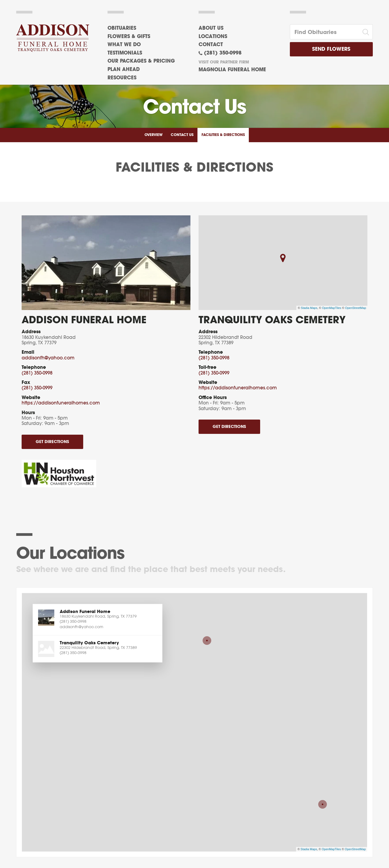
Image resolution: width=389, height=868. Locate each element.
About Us (211, 28)
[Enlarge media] (106, 263)
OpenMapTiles (332, 308)
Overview (154, 135)
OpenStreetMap (356, 308)
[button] (98, 619)
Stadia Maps (309, 308)
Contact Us (182, 135)
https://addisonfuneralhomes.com (61, 403)
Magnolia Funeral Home (232, 70)
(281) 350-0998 (223, 53)
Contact (211, 45)
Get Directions (52, 442)
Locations (213, 37)
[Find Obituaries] (325, 32)
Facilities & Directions (223, 135)
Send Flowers (331, 49)
